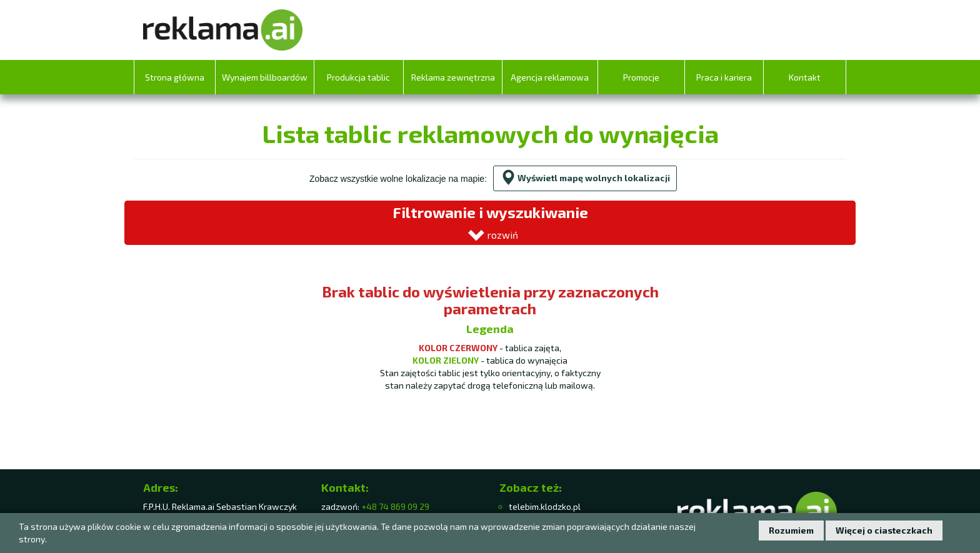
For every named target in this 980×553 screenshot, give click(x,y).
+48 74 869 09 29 (395, 506)
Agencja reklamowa (550, 77)
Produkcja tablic (358, 77)
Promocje (641, 77)
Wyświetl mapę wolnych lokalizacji (585, 178)
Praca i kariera (724, 77)
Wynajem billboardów (265, 77)
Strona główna (175, 77)
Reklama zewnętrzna (453, 77)
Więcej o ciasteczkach (884, 530)
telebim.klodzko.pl (545, 506)
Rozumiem (791, 530)
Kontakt (805, 77)
